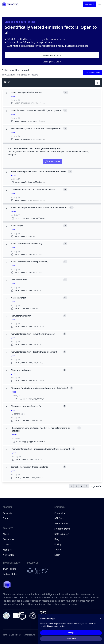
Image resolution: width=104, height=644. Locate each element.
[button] (100, 618)
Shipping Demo (62, 529)
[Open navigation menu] (100, 4)
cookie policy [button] (59, 626)
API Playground (62, 523)
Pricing (58, 544)
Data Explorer (62, 534)
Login (57, 555)
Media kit (8, 550)
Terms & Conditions (12, 635)
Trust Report (9, 569)
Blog (57, 539)
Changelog (60, 513)
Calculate (8, 513)
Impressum (30, 635)
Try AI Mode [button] (53, 161)
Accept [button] (71, 633)
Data (5, 518)
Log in (58, 62)
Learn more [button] (71, 639)
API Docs (59, 518)
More (13, 96)
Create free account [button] (52, 55)
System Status (10, 574)
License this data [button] (93, 73)
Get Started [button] (90, 4)
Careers (7, 544)
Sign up (58, 550)
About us (8, 534)
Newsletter (8, 555)
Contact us (8, 539)
